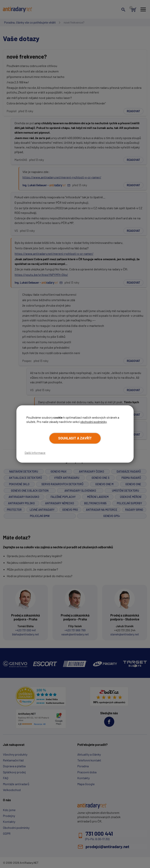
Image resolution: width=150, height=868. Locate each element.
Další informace (35, 453)
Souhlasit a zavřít (75, 438)
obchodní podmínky (93, 422)
